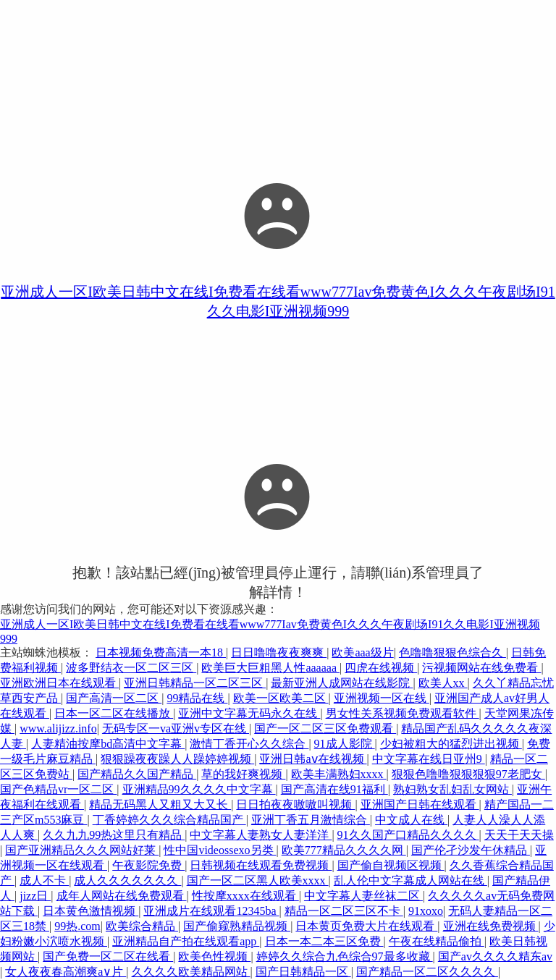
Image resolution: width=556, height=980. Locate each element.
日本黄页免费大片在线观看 (366, 926)
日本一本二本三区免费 (324, 941)
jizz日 (35, 896)
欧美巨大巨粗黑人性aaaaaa (270, 668)
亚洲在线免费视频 (491, 926)
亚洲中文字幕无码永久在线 (249, 713)
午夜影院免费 (148, 865)
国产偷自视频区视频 (391, 865)
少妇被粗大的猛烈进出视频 (451, 744)
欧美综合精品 (142, 926)
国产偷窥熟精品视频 (237, 926)
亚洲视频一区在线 (382, 698)
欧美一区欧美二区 (281, 698)
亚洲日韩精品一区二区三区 (195, 683)
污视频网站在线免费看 (481, 668)
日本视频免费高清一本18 (161, 652)
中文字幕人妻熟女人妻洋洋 (261, 835)
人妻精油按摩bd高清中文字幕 (108, 744)
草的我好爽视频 (243, 774)
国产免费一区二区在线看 (108, 956)
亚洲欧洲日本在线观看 (59, 683)
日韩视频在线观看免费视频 (261, 865)
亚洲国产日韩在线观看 (420, 804)
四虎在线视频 (381, 668)
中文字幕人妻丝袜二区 (363, 896)
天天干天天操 (519, 835)
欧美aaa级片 (362, 652)
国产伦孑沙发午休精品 (471, 850)
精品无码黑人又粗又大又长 (160, 804)
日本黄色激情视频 (90, 911)
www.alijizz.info (58, 728)
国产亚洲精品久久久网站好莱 (82, 850)
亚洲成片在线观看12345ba (211, 911)
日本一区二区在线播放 (114, 713)
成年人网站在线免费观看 (122, 896)
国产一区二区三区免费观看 (325, 728)
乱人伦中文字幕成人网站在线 (410, 880)
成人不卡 (44, 880)
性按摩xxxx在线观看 (245, 896)
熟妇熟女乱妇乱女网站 (452, 789)
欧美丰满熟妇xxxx (339, 774)
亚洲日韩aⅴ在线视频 (313, 759)
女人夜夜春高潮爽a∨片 (66, 972)
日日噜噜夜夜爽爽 (279, 652)
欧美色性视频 (214, 956)
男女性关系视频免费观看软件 (403, 713)
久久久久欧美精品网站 (191, 972)
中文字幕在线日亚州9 (429, 759)
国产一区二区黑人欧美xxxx (258, 880)
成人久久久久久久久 (127, 880)
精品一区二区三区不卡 (344, 911)
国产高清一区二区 (114, 698)
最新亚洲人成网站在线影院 (342, 683)
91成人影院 (345, 744)
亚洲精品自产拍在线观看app (186, 941)
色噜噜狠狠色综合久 (452, 652)
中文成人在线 (411, 820)
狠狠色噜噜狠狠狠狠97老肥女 (468, 774)
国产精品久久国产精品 (137, 774)
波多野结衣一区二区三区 (131, 668)
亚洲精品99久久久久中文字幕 (199, 789)
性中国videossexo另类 (220, 850)
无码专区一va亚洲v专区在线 (176, 728)
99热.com (77, 926)
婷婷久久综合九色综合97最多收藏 (345, 956)
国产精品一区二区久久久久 (427, 972)
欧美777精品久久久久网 (344, 850)
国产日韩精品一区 (303, 972)
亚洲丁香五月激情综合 (311, 820)
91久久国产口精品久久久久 (408, 835)
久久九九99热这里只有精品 (114, 835)
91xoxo (426, 911)
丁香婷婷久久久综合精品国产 (169, 820)
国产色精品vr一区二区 (58, 789)
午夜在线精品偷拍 (437, 941)
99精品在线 (197, 698)
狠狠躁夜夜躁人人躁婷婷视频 (177, 759)
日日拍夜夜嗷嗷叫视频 (295, 804)
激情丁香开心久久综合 (249, 744)
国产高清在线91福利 (334, 789)
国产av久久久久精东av (495, 956)
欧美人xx (443, 683)
